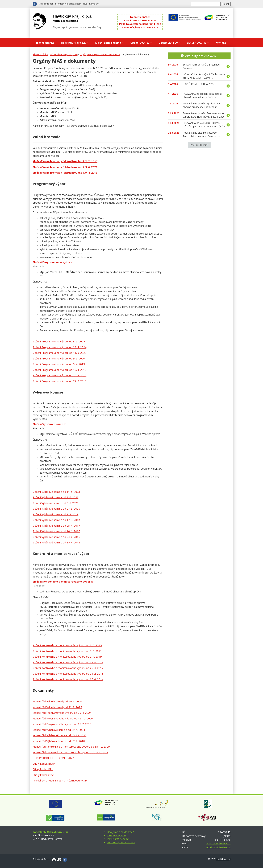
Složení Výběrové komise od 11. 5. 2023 (56, 492)
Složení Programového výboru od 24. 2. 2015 (60, 381)
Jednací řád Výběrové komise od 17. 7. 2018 (59, 741)
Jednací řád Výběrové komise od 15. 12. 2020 (60, 735)
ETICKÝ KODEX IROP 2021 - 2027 (53, 758)
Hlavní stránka (45, 43)
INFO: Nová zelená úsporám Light (140, 24)
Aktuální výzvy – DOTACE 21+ (140, 27)
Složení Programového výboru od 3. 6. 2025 (59, 341)
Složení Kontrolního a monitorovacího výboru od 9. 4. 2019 (67, 657)
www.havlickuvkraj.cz (218, 843)
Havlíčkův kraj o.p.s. (75, 43)
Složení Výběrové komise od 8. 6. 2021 (56, 497)
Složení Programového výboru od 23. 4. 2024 (60, 347)
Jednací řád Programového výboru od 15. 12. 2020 (63, 718)
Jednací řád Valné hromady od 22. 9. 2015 (57, 707)
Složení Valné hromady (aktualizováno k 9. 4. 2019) (66, 173)
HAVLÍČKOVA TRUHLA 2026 (140, 20)
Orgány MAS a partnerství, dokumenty (100, 54)
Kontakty (94, 4)
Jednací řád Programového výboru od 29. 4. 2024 (62, 713)
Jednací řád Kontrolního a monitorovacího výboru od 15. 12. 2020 (71, 747)
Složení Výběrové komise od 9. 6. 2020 (56, 503)
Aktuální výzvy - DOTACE (121, 842)
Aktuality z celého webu (201, 56)
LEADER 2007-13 (198, 43)
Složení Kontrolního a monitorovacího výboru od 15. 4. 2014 (68, 679)
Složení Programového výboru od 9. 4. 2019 (59, 364)
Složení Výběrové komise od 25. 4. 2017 (56, 526)
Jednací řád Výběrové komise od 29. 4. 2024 (59, 730)
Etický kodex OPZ (43, 775)
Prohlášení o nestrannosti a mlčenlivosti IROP (60, 780)
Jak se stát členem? (118, 839)
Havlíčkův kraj (223, 859)
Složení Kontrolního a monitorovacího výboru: (63, 582)
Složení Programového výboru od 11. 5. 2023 (60, 353)
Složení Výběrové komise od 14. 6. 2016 (56, 531)
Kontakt (221, 43)
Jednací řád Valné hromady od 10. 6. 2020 (57, 701)
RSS (85, 4)
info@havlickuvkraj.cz (218, 847)
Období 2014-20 (169, 43)
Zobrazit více (199, 145)
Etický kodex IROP (44, 764)
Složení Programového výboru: (53, 262)
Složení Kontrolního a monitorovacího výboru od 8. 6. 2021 (67, 651)
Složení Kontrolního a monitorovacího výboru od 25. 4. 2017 (68, 668)
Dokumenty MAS (117, 835)
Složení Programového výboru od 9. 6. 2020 (59, 358)
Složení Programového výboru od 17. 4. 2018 (60, 370)
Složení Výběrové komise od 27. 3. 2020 (56, 509)
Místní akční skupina (109, 43)
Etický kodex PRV (43, 769)
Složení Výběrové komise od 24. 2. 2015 (56, 537)
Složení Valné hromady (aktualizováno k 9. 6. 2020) (66, 167)
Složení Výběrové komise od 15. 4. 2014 (56, 542)
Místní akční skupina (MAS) (64, 54)
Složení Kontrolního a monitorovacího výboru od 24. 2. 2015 (68, 674)
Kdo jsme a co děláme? (120, 832)
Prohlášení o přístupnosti (68, 4)
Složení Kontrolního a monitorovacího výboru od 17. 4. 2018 (68, 662)
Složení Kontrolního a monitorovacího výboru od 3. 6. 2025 (67, 645)
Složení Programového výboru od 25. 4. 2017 (60, 375)
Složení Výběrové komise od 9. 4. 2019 (56, 514)
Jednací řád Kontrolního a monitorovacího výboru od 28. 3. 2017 (70, 752)
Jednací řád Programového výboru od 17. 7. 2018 (62, 724)
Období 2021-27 (141, 43)
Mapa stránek (46, 4)
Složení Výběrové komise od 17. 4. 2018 (56, 520)
